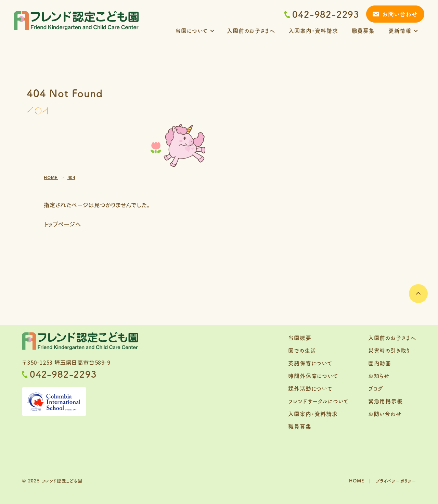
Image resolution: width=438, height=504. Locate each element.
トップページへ (62, 224)
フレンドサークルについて (318, 401)
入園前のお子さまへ (251, 30)
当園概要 (300, 338)
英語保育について (310, 363)
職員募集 (363, 30)
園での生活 (302, 350)
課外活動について (310, 388)
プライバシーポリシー (396, 481)
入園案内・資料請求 (313, 30)
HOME (357, 481)
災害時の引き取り (389, 350)
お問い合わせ (400, 14)
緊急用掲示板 (385, 401)
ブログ (376, 388)
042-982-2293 (322, 14)
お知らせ (379, 376)
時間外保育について (313, 376)
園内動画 (380, 363)
